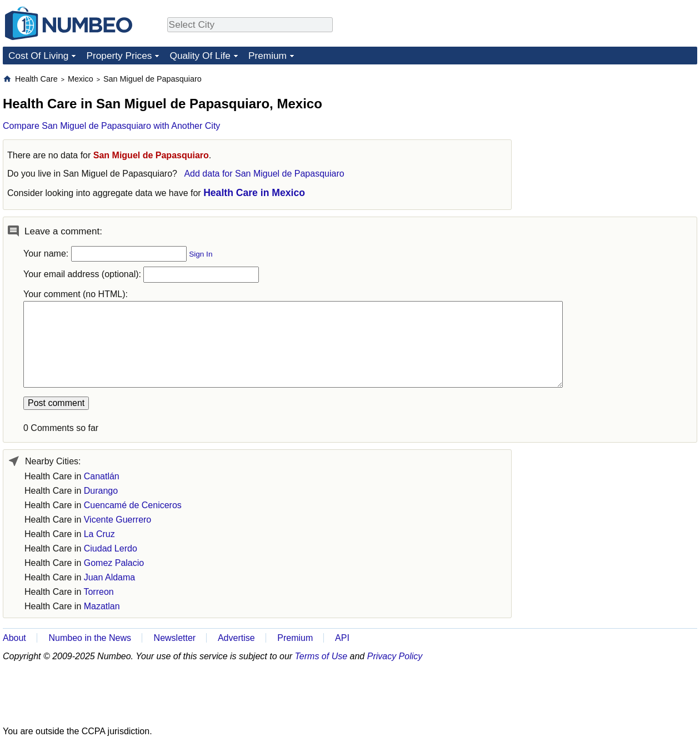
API (342, 638)
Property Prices (119, 56)
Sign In (201, 254)
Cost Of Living (38, 56)
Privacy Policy (395, 656)
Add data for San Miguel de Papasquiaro (264, 174)
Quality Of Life (200, 56)
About (14, 638)
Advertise (236, 638)
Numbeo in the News (90, 638)
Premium (267, 56)
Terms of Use (321, 656)
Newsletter (175, 638)
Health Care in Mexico (254, 193)
